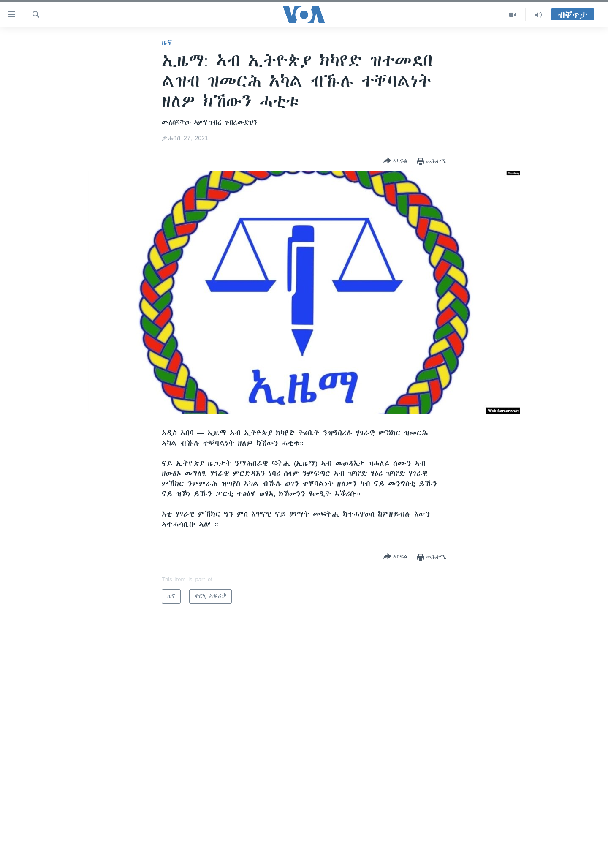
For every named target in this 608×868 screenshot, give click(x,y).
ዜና (167, 42)
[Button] (395, 161)
